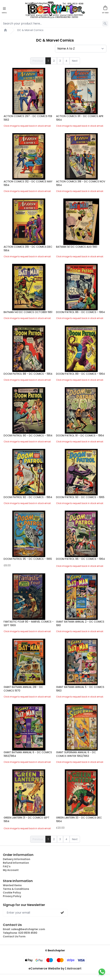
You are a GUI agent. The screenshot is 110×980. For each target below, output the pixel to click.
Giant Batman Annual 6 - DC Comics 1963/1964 (28, 754)
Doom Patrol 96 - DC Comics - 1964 (81, 559)
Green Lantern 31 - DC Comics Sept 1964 (27, 819)
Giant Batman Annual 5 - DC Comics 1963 (80, 689)
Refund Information (16, 863)
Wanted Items (12, 885)
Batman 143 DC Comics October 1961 (28, 312)
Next (75, 61)
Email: (24, 929)
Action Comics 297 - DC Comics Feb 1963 (28, 118)
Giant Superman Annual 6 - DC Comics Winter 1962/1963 (76, 754)
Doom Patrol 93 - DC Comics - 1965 (80, 497)
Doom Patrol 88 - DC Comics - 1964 (28, 374)
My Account (11, 870)
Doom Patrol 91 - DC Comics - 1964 (80, 435)
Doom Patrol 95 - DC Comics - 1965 (28, 559)
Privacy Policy (12, 896)
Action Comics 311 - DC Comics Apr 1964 (80, 118)
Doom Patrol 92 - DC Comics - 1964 (28, 497)
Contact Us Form (14, 936)
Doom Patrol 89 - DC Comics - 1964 (81, 374)
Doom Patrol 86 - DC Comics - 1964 (81, 312)
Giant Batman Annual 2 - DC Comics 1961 (80, 623)
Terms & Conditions (16, 889)
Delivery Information (17, 859)
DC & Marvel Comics (30, 30)
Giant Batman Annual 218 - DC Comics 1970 (23, 689)
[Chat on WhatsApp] (102, 972)
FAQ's (7, 866)
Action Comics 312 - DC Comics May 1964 (28, 183)
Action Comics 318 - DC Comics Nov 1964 (81, 183)
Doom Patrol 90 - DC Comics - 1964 (28, 435)
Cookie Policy (12, 893)
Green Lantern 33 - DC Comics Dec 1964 (79, 819)
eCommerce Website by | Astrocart (55, 969)
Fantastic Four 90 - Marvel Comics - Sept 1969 (29, 623)
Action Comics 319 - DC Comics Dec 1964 (28, 249)
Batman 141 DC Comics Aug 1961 (77, 247)
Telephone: (20, 933)
